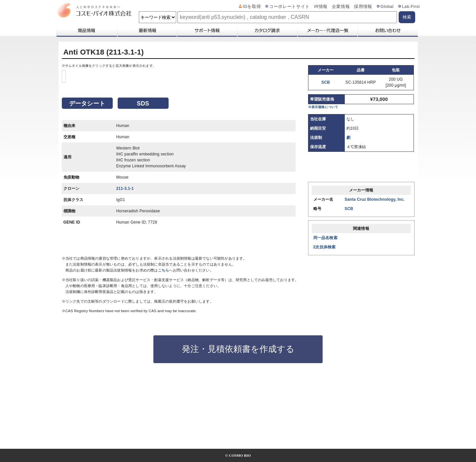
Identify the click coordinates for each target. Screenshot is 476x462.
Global (387, 7)
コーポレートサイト (289, 7)
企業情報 (341, 7)
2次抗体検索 (325, 247)
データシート (87, 169)
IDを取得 (252, 7)
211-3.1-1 (125, 254)
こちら (164, 319)
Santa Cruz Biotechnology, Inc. (375, 199)
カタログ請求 (267, 30)
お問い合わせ (388, 30)
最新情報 (147, 30)
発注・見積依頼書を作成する (238, 398)
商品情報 (86, 30)
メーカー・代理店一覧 (327, 30)
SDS (143, 169)
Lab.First (411, 7)
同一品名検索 (325, 238)
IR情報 (321, 7)
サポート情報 (207, 30)
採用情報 (363, 7)
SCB (326, 82)
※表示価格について (323, 107)
